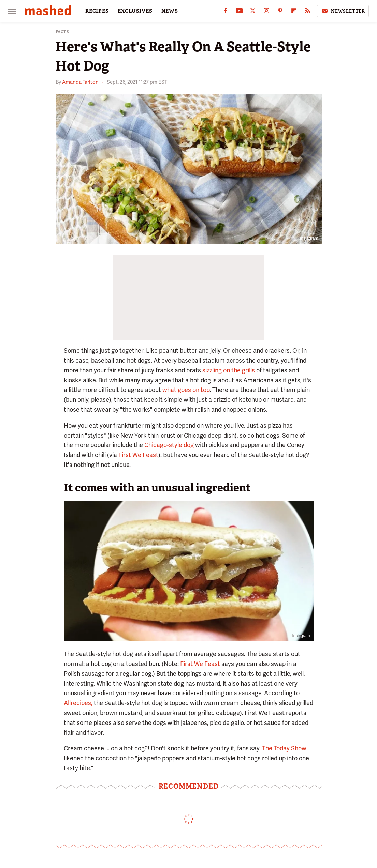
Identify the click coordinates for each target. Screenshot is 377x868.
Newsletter (343, 11)
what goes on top (186, 390)
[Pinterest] (280, 12)
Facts (62, 32)
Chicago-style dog (169, 445)
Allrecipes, (78, 703)
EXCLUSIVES (135, 11)
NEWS (170, 11)
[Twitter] (253, 12)
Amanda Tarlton (80, 82)
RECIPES (97, 11)
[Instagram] (266, 12)
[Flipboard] (294, 12)
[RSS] (307, 12)
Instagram (309, 238)
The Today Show (284, 748)
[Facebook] (226, 12)
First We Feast (138, 455)
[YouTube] (239, 12)
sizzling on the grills (229, 370)
